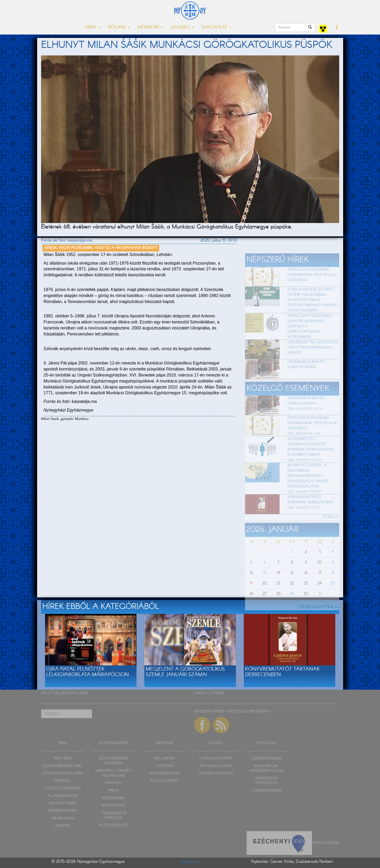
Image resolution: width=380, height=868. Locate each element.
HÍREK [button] (92, 27)
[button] (337, 28)
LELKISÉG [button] (182, 27)
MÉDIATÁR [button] (150, 27)
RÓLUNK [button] (119, 27)
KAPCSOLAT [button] (217, 27)
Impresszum (190, 862)
